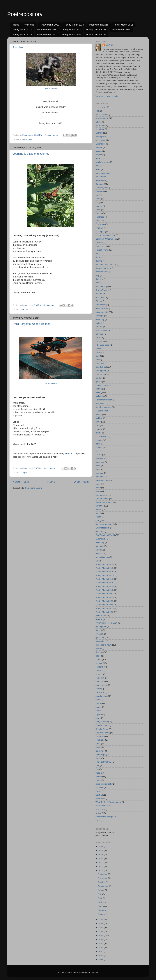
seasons (99, 667)
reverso (99, 649)
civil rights (100, 232)
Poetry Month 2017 (22, 30)
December (103, 874)
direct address (102, 272)
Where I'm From (103, 806)
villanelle (99, 788)
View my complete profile (107, 96)
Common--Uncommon (106, 239)
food (97, 356)
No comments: (52, 135)
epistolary (100, 319)
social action (101, 696)
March (101, 906)
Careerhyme (101, 188)
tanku (98, 747)
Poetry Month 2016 (123, 25)
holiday (99, 418)
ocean (98, 517)
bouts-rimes (101, 177)
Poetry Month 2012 (104, 564)
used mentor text (103, 784)
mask (98, 466)
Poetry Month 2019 (71, 30)
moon (98, 491)
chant (98, 210)
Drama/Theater (102, 290)
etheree (99, 327)
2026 (101, 846)
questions (100, 638)
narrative (100, 506)
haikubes (100, 396)
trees (98, 773)
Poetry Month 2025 (71, 34)
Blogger (94, 972)
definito (99, 261)
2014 (101, 939)
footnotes (100, 363)
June (100, 898)
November (103, 878)
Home (16, 25)
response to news (104, 645)
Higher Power (102, 411)
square (99, 714)
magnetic (100, 458)
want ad (99, 795)
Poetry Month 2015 (99, 25)
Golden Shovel (102, 385)
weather (99, 798)
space (98, 707)
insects (99, 440)
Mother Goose (102, 499)
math (98, 469)
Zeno (98, 820)
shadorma (100, 681)
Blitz (97, 166)
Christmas (100, 224)
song (98, 700)
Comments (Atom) (34, 488)
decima (99, 257)
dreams (99, 294)
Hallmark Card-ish (104, 400)
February (100, 341)
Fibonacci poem (103, 345)
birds (98, 158)
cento (98, 199)
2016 (101, 931)
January (102, 914)
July (100, 894)
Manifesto (100, 462)
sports (98, 711)
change (23, 473)
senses (99, 674)
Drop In (69, 454)
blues (98, 169)
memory (99, 473)
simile (98, 689)
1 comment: (50, 305)
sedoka (99, 671)
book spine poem (103, 173)
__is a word (101, 107)
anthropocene (102, 137)
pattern (99, 553)
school (98, 660)
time (97, 766)
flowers (99, 349)
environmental (102, 312)
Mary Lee (110, 45)
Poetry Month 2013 (50, 25)
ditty (97, 275)
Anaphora (100, 129)
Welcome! (30, 25)
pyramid (99, 634)
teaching (99, 751)
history (99, 414)
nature (98, 509)
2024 (101, 854)
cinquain (99, 228)
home (98, 422)
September (103, 886)
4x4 (97, 111)
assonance (100, 144)
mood (98, 488)
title (97, 769)
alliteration (100, 126)
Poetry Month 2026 (96, 34)
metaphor (100, 477)
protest (99, 630)
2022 (101, 863)
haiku (30, 139)
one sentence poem (105, 524)
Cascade (100, 191)
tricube (99, 777)
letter (98, 444)
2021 (101, 867)
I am (97, 425)
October (102, 882)
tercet (98, 758)
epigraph (100, 316)
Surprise (18, 48)
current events (102, 250)
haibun (99, 389)
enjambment (101, 308)
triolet (98, 780)
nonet (98, 513)
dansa (98, 254)
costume (99, 243)
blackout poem (102, 162)
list (97, 451)
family (98, 338)
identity (99, 429)
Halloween (100, 403)
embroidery (101, 305)
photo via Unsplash (51, 383)
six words (100, 692)
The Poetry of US (103, 762)
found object (101, 367)
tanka (98, 744)
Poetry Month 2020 (96, 30)
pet (97, 561)
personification (102, 557)
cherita (99, 213)
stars (98, 718)
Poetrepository (25, 14)
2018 (101, 923)
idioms (98, 433)
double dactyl (102, 286)
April (100, 902)
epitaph (99, 323)
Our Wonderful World (105, 535)
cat (97, 195)
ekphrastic (100, 297)
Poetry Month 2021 (121, 30)
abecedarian (101, 115)
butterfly (99, 180)
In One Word (101, 436)
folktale (99, 352)
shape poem (101, 685)
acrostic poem (102, 118)
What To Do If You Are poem (108, 802)
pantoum (24, 309)
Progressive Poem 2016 (106, 623)
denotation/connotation (106, 265)
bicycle (99, 155)
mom (98, 484)
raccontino (100, 641)
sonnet (99, 703)
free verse (100, 374)
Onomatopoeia (102, 528)
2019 (101, 919)
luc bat (99, 455)
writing (98, 813)
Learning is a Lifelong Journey (31, 154)
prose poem (101, 627)
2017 (101, 927)
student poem (102, 725)
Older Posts (81, 482)
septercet (100, 678)
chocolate (100, 221)
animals (23, 139)
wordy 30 (100, 809)
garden (99, 378)
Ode (97, 520)
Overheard (100, 539)
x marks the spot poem (106, 817)
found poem (101, 371)
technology (100, 755)
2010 (101, 955)
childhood (100, 217)
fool (97, 360)
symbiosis (100, 740)
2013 (101, 943)
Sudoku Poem (102, 729)
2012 (101, 947)
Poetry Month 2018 (47, 30)
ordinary (99, 531)
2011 (101, 952)
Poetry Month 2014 (74, 25)
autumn (99, 148)
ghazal (99, 382)
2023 (101, 858)
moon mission (102, 495)
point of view (101, 616)
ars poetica (101, 140)
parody (99, 550)
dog (97, 283)
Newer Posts (21, 482)
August (101, 890)
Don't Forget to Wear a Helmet (31, 324)
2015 (101, 935)
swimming (100, 736)
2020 (101, 871)
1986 (101, 959)
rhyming (99, 652)
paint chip (100, 542)
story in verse (102, 722)
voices (98, 791)
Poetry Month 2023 (47, 34)
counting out (101, 246)
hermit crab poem (104, 407)
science (99, 663)
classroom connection (105, 235)
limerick (99, 447)
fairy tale (99, 334)
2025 (101, 851)
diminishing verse (103, 268)
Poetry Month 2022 (22, 34)
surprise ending (103, 733)
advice (98, 122)
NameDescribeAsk (104, 502)
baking (99, 151)
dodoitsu (99, 279)
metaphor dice (102, 480)
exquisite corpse (103, 330)
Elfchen (99, 301)
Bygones (100, 184)
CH (97, 202)
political (99, 619)
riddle (98, 656)
